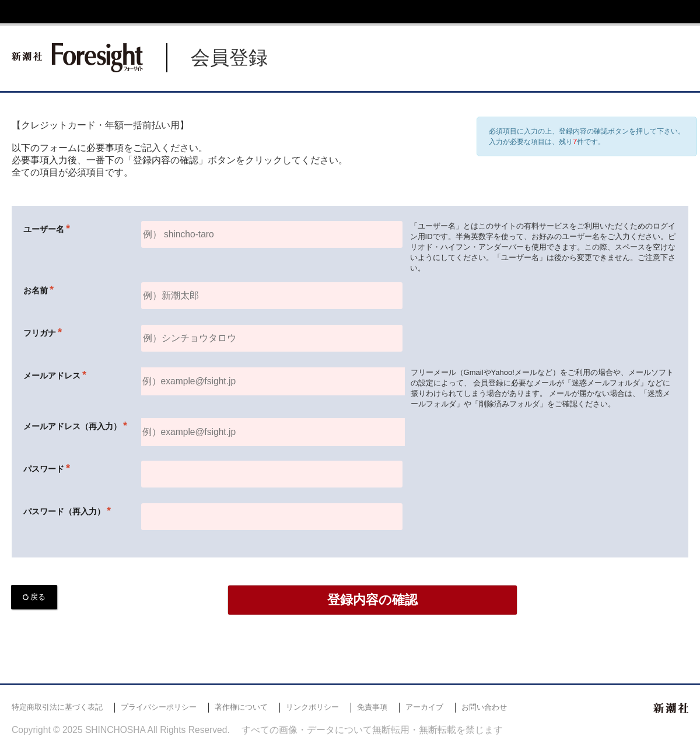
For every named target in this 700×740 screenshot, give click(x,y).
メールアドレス (52, 376)
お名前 (36, 290)
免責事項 (372, 707)
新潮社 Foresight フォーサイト (77, 58)
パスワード (44, 469)
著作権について (241, 707)
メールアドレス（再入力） (72, 426)
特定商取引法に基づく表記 (57, 707)
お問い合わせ (484, 707)
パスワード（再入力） (64, 511)
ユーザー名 (44, 229)
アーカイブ (424, 707)
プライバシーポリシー (159, 707)
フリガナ (40, 333)
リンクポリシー (312, 707)
